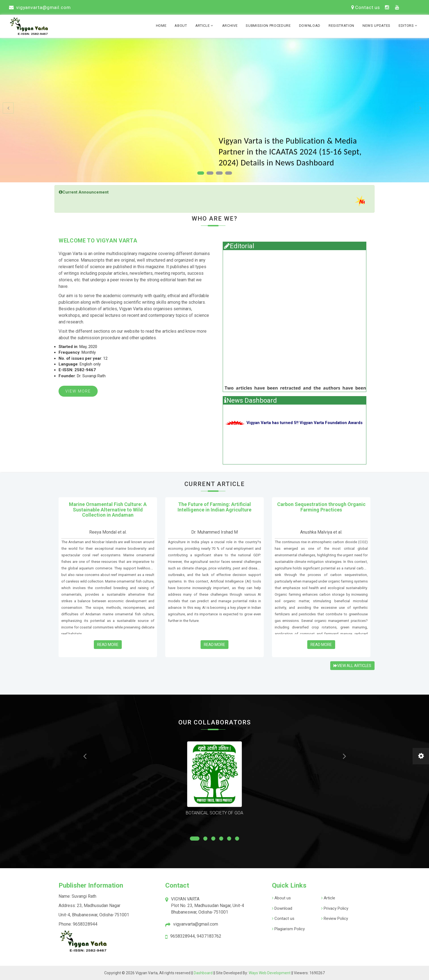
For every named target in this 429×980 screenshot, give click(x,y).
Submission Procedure (268, 26)
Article (205, 26)
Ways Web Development (270, 973)
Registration (341, 26)
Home (161, 26)
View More (78, 391)
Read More (108, 645)
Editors (408, 26)
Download (310, 26)
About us (282, 898)
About (181, 26)
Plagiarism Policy (289, 929)
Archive (230, 26)
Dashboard (204, 973)
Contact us (366, 7)
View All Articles (352, 666)
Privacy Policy (335, 908)
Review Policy (335, 918)
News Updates (376, 26)
